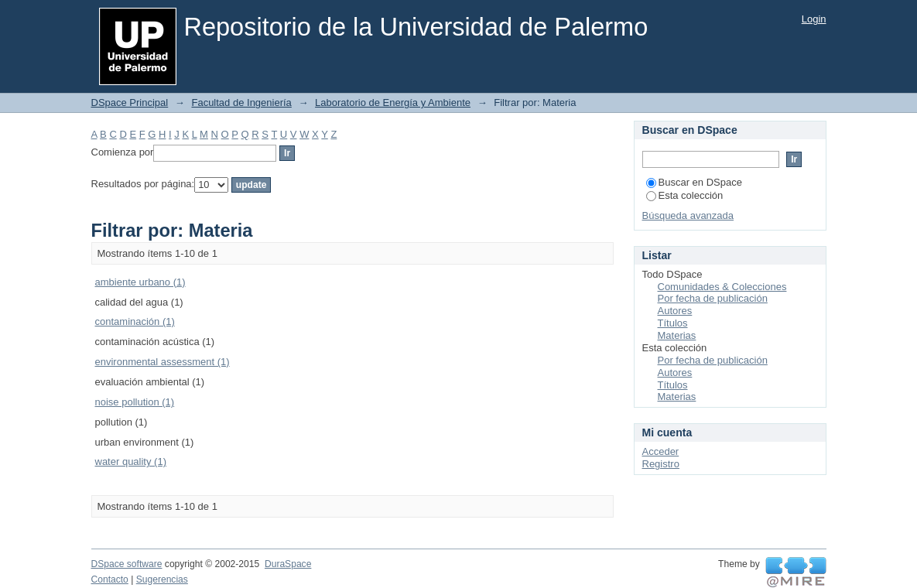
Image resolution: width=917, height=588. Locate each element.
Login (814, 19)
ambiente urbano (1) (140, 282)
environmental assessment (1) (163, 362)
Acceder (661, 451)
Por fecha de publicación (713, 298)
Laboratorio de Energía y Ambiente (393, 103)
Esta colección (685, 195)
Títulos (673, 323)
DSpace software (127, 564)
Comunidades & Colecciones (722, 287)
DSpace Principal (130, 103)
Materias (677, 335)
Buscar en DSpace (694, 182)
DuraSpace (288, 564)
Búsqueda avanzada (688, 215)
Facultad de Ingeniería (241, 103)
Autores (675, 311)
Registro (661, 464)
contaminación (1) (135, 321)
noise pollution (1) (135, 402)
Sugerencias (162, 579)
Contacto (110, 579)
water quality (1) (131, 462)
